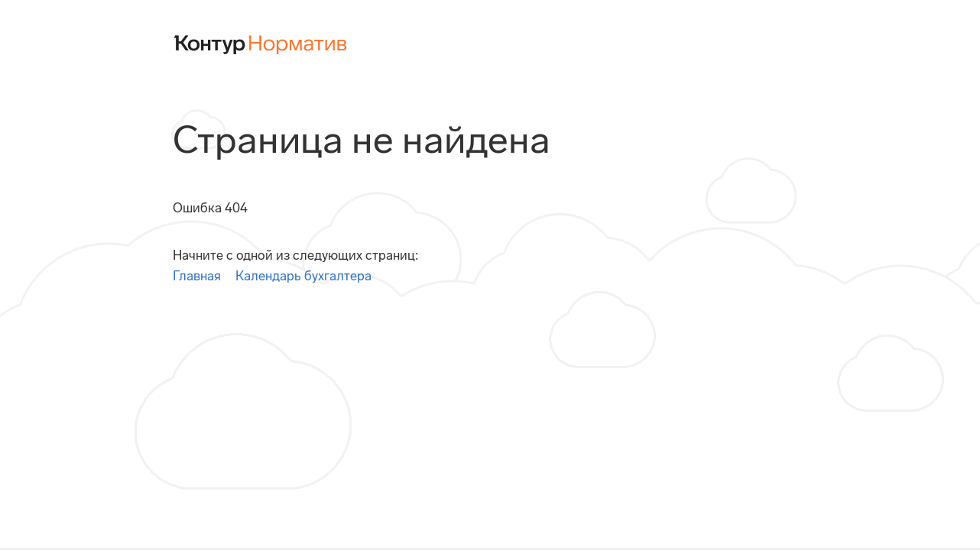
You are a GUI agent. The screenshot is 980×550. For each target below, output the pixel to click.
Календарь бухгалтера (303, 276)
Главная (197, 276)
